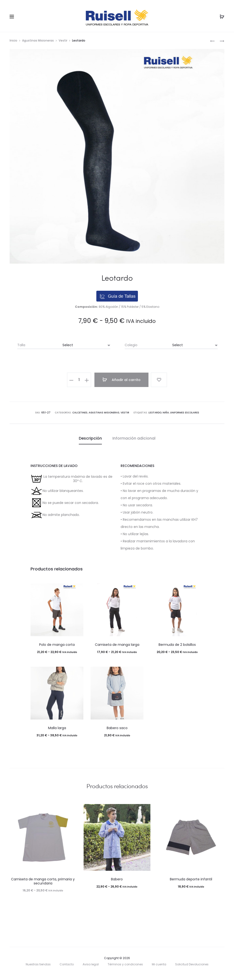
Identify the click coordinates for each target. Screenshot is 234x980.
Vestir (63, 40)
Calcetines (80, 412)
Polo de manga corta (57, 645)
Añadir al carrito (122, 380)
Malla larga (57, 728)
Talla (21, 345)
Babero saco (117, 728)
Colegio (131, 345)
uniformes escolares (185, 412)
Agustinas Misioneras (38, 40)
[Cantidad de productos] (80, 380)
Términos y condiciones (125, 964)
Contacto (67, 964)
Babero (117, 879)
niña (166, 412)
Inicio (13, 40)
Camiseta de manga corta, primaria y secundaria (43, 881)
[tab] (90, 438)
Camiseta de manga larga (117, 645)
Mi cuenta (159, 964)
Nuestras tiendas (38, 964)
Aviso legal (91, 964)
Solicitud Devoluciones (192, 964)
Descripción (90, 438)
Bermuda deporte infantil (191, 879)
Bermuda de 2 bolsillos (177, 645)
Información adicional (134, 438)
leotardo (155, 412)
